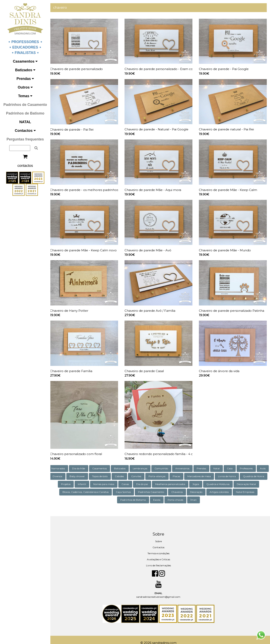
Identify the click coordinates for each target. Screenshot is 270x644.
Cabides (142, 470)
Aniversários (190, 462)
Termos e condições (160, 547)
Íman (208, 494)
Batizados (25, 70)
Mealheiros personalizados (199, 478)
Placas (199, 470)
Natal (225, 462)
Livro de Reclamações (160, 559)
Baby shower (100, 470)
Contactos (25, 131)
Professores (254, 462)
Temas (25, 96)
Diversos (80, 470)
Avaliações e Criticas (160, 553)
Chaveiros (205, 486)
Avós (65, 470)
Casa (238, 462)
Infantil (111, 478)
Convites (159, 470)
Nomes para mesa (133, 478)
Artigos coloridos (247, 486)
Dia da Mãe (87, 462)
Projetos (95, 478)
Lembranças (148, 462)
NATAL (25, 122)
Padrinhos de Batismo (25, 113)
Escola (171, 494)
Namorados (66, 462)
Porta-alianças (179, 470)
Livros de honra (249, 470)
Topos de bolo (122, 470)
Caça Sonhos (151, 486)
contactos (25, 166)
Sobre (160, 535)
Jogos (225, 478)
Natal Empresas (118, 494)
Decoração (224, 486)
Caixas (154, 478)
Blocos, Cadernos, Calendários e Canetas (113, 486)
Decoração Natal (73, 486)
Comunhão (169, 462)
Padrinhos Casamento (179, 486)
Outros (25, 87)
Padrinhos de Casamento (25, 105)
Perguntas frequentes (25, 139)
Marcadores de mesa (221, 470)
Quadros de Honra (72, 478)
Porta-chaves (190, 494)
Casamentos (25, 61)
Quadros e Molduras (247, 478)
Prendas (25, 79)
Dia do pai (171, 478)
